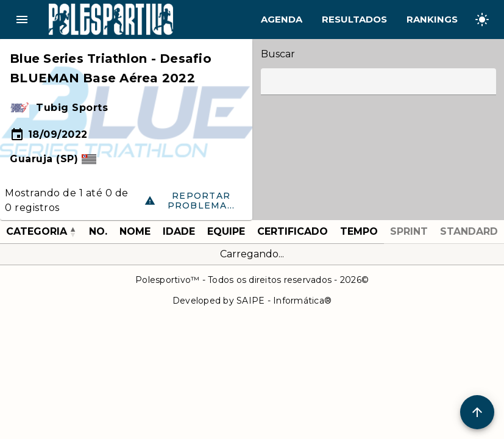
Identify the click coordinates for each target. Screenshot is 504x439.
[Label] (378, 82)
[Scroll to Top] (477, 412)
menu (22, 20)
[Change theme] (482, 20)
